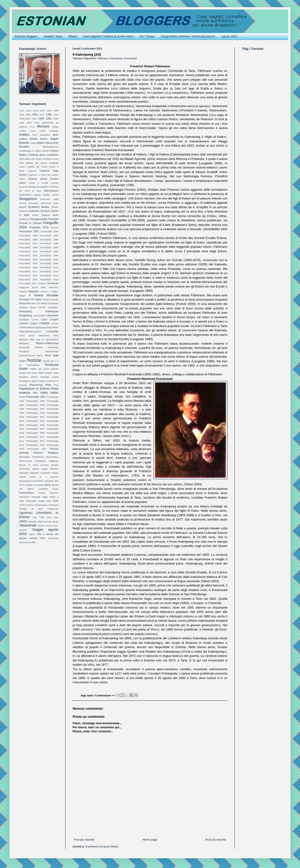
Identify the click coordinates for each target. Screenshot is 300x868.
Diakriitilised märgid (30, 195)
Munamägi (53, 347)
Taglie (45, 497)
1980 (49, 114)
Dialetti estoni (51, 195)
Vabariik (32, 522)
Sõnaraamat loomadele (31, 481)
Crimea (55, 183)
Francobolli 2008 (49, 263)
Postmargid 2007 (35, 429)
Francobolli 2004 (49, 255)
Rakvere (38, 453)
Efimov (55, 207)
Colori (22, 179)
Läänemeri (52, 315)
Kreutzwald (130, 58)
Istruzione (25, 303)
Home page (150, 840)
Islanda (55, 300)
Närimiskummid (27, 355)
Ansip (42, 131)
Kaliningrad (52, 311)
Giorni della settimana (45, 287)
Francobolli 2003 (28, 255)
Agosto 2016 (229, 36)
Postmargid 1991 (36, 397)
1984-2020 (25, 119)
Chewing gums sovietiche (43, 155)
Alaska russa (27, 131)
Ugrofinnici (26, 513)
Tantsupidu (31, 501)
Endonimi (34, 211)
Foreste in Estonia (30, 223)
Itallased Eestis (27, 307)
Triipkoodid (53, 509)
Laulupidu (24, 320)
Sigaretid (24, 473)
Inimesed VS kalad (30, 299)
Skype (55, 473)
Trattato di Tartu (31, 509)
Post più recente (84, 840)
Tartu (55, 501)
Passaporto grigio (28, 381)
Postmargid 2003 (35, 421)
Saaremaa (24, 469)
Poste (22, 397)
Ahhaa (55, 127)
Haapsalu (33, 291)
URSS (23, 521)
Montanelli (24, 347)
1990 (56, 119)
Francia (55, 227)
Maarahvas (44, 335)
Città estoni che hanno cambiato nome (39, 159)
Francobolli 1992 (49, 231)
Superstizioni (26, 493)
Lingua (34, 323)
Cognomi (32, 171)
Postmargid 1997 (35, 409)
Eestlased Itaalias (39, 207)
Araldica (24, 135)
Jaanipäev (53, 307)
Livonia (55, 323)
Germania (53, 283)
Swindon (54, 493)
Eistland (23, 211)
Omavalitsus (33, 365)
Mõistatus (24, 343)
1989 (49, 119)
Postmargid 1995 (35, 405)
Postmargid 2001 (35, 417)
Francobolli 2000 (49, 247)
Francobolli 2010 (49, 267)
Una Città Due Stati (45, 517)
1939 (22, 115)
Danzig (32, 187)
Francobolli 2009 (28, 267)
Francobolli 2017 (28, 283)
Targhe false (45, 501)
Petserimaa (36, 385)
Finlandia (53, 219)
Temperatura (41, 505)
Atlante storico (39, 139)
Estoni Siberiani (41, 215)
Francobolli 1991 (29, 231)
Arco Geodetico (41, 135)
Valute (55, 522)
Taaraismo (24, 497)
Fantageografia (38, 219)
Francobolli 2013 (28, 275)
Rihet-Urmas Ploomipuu (32, 461)
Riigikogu (54, 461)
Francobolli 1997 (28, 243)
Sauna (36, 469)
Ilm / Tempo (147, 36)
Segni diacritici (50, 469)
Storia (47, 485)
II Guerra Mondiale (44, 295)
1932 (42, 111)
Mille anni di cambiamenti (44, 340)
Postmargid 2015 (35, 445)
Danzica (23, 187)
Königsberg (26, 315)
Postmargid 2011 (35, 437)
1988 (41, 119)
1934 (49, 111)
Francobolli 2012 (49, 271)
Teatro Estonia (26, 505)
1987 (34, 119)
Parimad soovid (49, 377)
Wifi (34, 542)
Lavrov (35, 320)
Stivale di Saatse (35, 485)
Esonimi (45, 211)
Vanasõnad (28, 525)
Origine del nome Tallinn (32, 373)
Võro (42, 538)
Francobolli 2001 (28, 251)
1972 (42, 115)
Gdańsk (42, 283)
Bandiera (24, 147)
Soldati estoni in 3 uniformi (39, 477)
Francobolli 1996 (49, 240)
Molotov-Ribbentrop (47, 343)
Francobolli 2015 (28, 280)
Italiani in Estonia (50, 303)
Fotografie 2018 (39, 227)
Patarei (42, 381)
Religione (53, 453)
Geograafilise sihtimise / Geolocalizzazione (188, 36)
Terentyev (53, 505)
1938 (56, 111)
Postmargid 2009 (35, 433)
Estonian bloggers (26, 36)
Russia (55, 465)
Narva (40, 355)
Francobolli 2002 (49, 251)
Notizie (34, 360)
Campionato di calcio (30, 151)
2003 (29, 123)
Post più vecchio (216, 840)
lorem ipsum (27, 335)
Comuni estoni (37, 179)
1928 (35, 111)
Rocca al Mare (28, 465)
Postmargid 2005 (35, 425)
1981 (56, 115)
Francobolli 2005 (28, 260)
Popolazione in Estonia (34, 389)
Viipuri (32, 534)
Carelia (45, 151)
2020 (37, 123)
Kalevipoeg (116, 58)
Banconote (52, 143)
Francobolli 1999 (28, 247)
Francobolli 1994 (49, 236)
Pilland (73, 36)
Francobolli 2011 (28, 271)
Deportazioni (51, 191)
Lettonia (24, 323)
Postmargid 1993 (35, 401)
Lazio (44, 319)
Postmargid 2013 (35, 441)
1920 (28, 111)
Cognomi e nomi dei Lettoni (43, 175)
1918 (22, 111)
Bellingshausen (51, 147)
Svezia (42, 493)
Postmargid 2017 (37, 449)
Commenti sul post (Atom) (102, 847)
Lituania (44, 323)
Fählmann (103, 58)
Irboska (46, 300)
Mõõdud (39, 347)
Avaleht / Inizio (53, 36)
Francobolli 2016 (49, 280)
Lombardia (52, 331)
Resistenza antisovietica (45, 457)
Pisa (56, 385)
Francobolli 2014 (49, 275)
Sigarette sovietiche (40, 473)
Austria (33, 143)
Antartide (54, 131)
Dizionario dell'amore (40, 203)
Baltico (41, 143)
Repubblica (25, 457)
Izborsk (42, 307)
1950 (28, 115)
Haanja (23, 291)
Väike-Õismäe (44, 522)
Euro (56, 215)
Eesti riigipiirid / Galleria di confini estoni (108, 36)
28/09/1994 (48, 123)
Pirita (48, 385)
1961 (35, 114)
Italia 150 (36, 303)
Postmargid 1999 (35, 413)
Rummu (45, 465)
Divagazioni (28, 199)
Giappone (24, 287)
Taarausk (36, 497)
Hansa (44, 291)
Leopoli (54, 319)
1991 (22, 123)
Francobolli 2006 (49, 260)
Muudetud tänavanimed (39, 351)
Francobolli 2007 (28, 263)
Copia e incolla (38, 183)
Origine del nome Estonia (44, 369)
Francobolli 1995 (28, 240)
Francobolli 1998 (49, 243)
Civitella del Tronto (37, 167)
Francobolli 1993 (28, 236)
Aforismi (43, 126)
